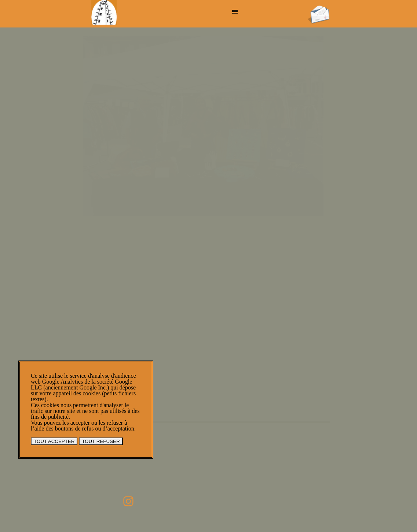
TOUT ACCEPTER (54, 441)
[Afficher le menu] (235, 12)
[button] (319, 8)
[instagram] (128, 501)
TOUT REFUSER (101, 441)
